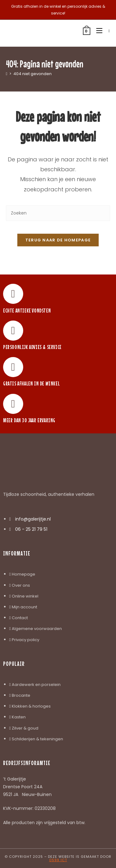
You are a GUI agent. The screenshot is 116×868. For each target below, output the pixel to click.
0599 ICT (58, 860)
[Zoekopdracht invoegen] (58, 213)
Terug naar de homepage (58, 240)
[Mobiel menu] (98, 31)
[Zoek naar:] (107, 31)
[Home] (7, 74)
